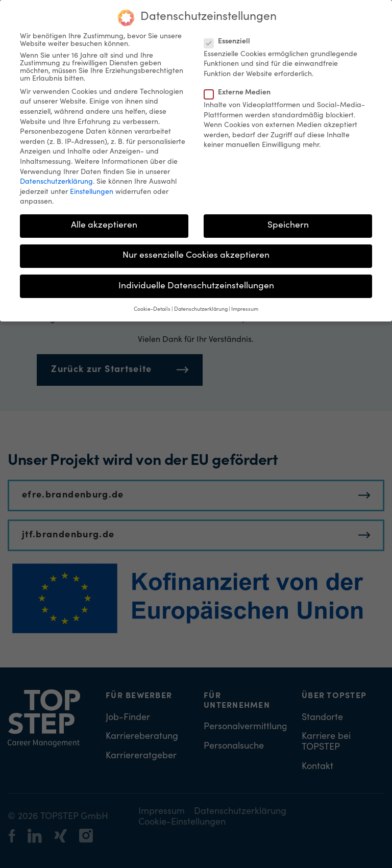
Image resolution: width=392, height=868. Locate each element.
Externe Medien (240, 88)
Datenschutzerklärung (56, 177)
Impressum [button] (245, 304)
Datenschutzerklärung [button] (201, 304)
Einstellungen (92, 187)
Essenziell (230, 36)
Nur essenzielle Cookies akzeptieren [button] (196, 251)
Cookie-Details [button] (152, 304)
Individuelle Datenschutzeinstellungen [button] (196, 281)
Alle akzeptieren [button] (104, 220)
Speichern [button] (288, 220)
